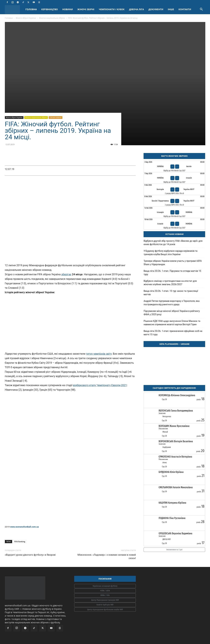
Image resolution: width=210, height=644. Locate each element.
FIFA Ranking (20, 541)
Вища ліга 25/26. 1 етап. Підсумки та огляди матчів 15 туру (172, 273)
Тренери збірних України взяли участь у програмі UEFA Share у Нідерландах (173, 263)
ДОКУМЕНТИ (156, 9)
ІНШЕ (171, 9)
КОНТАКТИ (185, 9)
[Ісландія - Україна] (174, 212)
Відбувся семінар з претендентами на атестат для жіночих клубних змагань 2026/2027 (170, 283)
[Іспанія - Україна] (174, 224)
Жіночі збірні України (26, 18)
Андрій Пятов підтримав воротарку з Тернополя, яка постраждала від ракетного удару (172, 303)
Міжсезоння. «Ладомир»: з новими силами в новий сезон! (107, 557)
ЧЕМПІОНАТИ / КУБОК (112, 9)
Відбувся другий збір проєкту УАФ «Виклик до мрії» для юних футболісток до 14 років (173, 243)
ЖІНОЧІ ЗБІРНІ (86, 9)
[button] (201, 10)
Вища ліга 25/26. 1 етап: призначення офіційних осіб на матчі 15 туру (173, 333)
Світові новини (56, 117)
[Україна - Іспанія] (174, 178)
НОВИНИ (68, 9)
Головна (9, 18)
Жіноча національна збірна (52, 18)
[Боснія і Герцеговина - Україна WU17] (174, 201)
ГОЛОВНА (31, 9)
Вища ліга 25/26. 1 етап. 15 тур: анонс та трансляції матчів (171, 293)
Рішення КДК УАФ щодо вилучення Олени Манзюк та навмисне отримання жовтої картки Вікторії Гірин (172, 323)
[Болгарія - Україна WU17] (174, 189)
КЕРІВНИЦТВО (50, 9)
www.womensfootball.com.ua (24, 527)
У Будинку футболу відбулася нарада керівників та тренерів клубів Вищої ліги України (170, 253)
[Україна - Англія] (174, 166)
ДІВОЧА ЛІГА (136, 9)
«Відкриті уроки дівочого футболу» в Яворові (30, 555)
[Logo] (14, 9)
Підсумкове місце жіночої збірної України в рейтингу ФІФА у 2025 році (172, 313)
